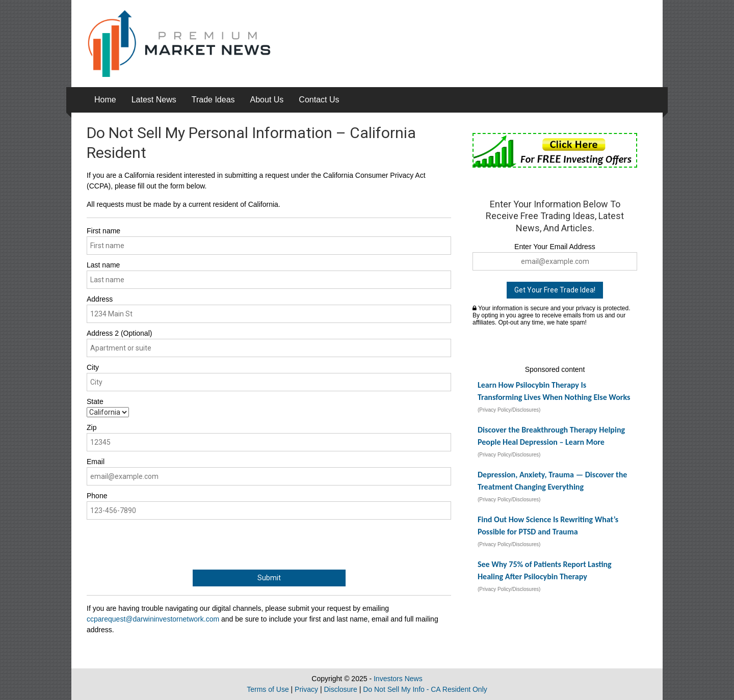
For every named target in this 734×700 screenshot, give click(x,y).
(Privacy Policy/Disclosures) (509, 410)
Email (96, 462)
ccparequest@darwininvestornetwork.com (153, 619)
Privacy (306, 689)
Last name (103, 265)
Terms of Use (268, 689)
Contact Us (319, 100)
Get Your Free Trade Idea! (555, 290)
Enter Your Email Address (555, 247)
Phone (97, 496)
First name (103, 231)
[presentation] (164, 545)
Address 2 (119, 333)
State (95, 401)
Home (105, 100)
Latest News (154, 100)
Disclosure (340, 689)
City (93, 367)
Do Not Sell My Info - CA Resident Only (425, 689)
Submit (269, 578)
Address (100, 299)
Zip (91, 427)
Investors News (398, 679)
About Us (267, 100)
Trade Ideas (213, 100)
